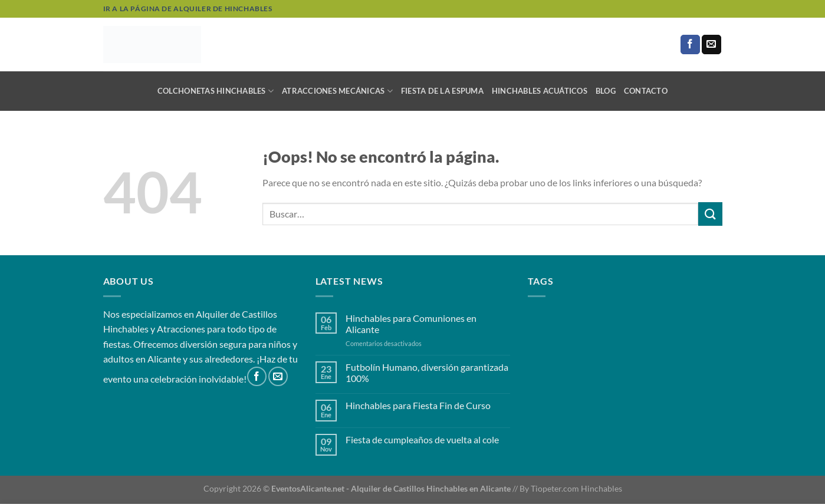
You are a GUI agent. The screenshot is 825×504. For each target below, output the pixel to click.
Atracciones (181, 329)
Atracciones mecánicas (337, 91)
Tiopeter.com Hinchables (576, 488)
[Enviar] (710, 214)
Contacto (646, 91)
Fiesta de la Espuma (442, 91)
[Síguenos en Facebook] (690, 45)
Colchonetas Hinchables (216, 91)
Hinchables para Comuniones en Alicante (411, 324)
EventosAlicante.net (308, 488)
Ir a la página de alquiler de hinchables (188, 9)
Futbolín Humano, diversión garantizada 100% (427, 373)
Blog (606, 91)
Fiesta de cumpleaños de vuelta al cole (422, 439)
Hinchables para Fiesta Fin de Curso (418, 405)
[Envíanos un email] (711, 45)
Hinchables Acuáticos (540, 91)
